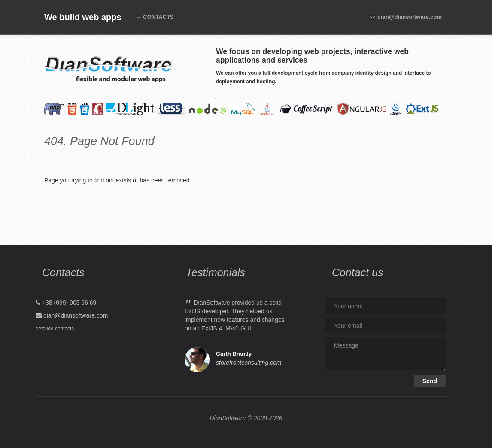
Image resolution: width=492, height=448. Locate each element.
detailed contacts (55, 329)
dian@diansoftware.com (405, 17)
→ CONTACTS (155, 17)
